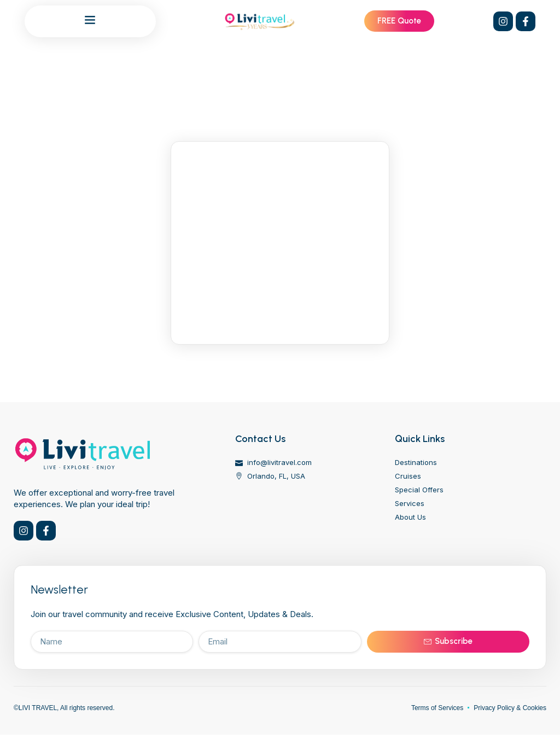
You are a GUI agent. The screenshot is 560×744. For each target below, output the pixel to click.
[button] (90, 20)
